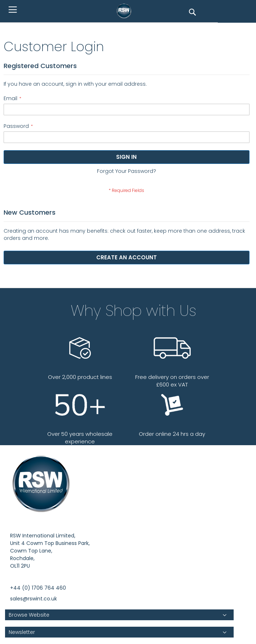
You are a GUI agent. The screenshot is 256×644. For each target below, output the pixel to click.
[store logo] (126, 11)
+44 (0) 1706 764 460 (38, 588)
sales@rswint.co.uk (34, 599)
